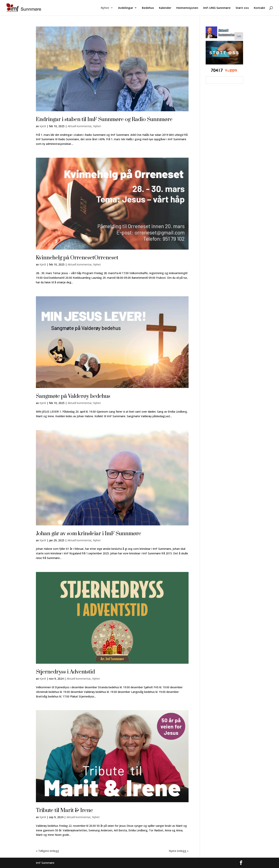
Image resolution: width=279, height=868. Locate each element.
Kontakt (260, 8)
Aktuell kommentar (80, 126)
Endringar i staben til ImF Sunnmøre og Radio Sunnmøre (104, 119)
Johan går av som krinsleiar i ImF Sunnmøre (89, 534)
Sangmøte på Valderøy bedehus (73, 396)
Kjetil (43, 126)
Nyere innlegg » (179, 851)
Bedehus (148, 8)
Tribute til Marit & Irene (64, 810)
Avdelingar (126, 8)
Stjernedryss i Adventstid (65, 672)
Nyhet (105, 8)
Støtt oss (242, 8)
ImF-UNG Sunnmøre (217, 8)
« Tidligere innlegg (47, 851)
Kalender (165, 8)
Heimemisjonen (187, 8)
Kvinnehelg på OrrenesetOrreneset (77, 258)
